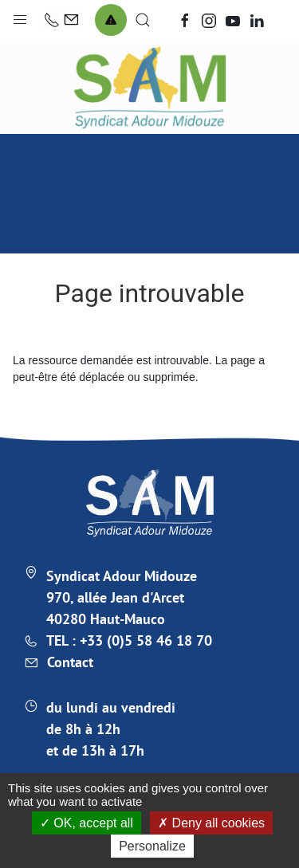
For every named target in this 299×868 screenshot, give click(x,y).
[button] (20, 16)
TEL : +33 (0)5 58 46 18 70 (129, 640)
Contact (70, 662)
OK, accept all (87, 823)
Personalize (152, 846)
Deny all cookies (211, 823)
